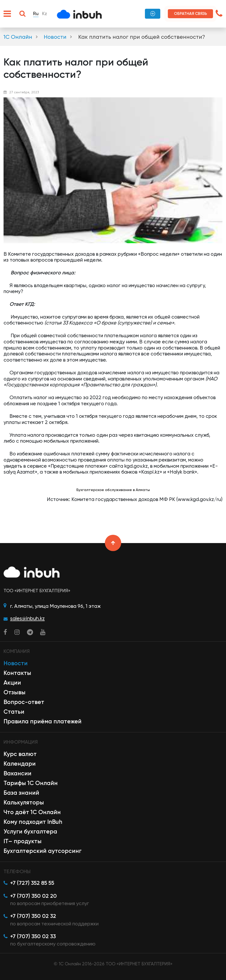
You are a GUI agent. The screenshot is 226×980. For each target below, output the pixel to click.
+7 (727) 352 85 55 (32, 883)
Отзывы (15, 692)
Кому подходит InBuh (33, 822)
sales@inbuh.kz (27, 618)
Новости (55, 37)
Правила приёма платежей (43, 721)
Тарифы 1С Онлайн (31, 783)
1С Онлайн (18, 37)
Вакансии (17, 773)
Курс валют (20, 754)
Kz (45, 14)
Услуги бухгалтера (30, 831)
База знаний (21, 793)
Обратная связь (191, 13)
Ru (36, 14)
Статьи (14, 712)
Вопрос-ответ (24, 702)
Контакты (17, 673)
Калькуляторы (24, 802)
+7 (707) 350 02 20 (33, 896)
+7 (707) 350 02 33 (33, 936)
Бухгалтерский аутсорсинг (43, 851)
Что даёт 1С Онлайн (32, 812)
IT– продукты (23, 841)
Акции (12, 683)
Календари (20, 764)
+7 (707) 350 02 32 (33, 916)
